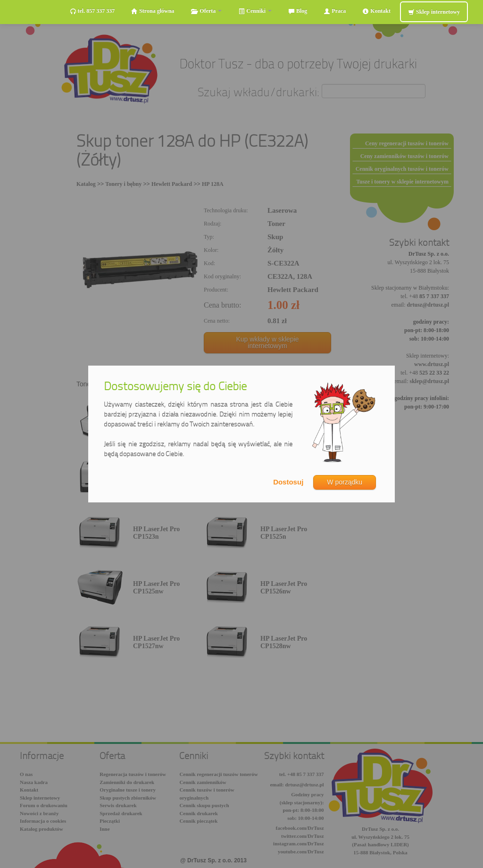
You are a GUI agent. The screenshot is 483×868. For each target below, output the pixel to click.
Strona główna (153, 11)
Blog (298, 11)
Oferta (206, 11)
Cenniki (255, 11)
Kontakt (376, 11)
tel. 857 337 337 (92, 11)
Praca (335, 11)
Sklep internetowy (434, 12)
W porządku (345, 482)
